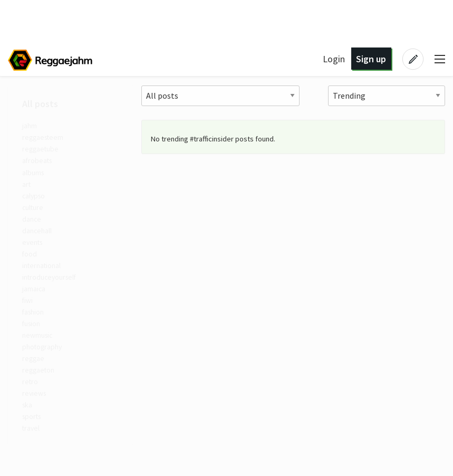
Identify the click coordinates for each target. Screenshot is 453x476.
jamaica (36, 301)
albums (35, 176)
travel (33, 450)
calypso (36, 201)
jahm (31, 127)
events (35, 251)
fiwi (30, 313)
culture (35, 214)
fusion (34, 338)
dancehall (39, 239)
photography (45, 363)
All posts (42, 104)
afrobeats (40, 164)
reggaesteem (46, 139)
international (44, 275)
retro (32, 400)
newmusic (40, 350)
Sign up (371, 59)
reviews (37, 412)
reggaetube (43, 151)
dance (34, 226)
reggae (35, 375)
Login (334, 59)
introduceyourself (52, 288)
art (28, 189)
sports (34, 437)
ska (29, 425)
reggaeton (41, 387)
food (31, 263)
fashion (36, 326)
